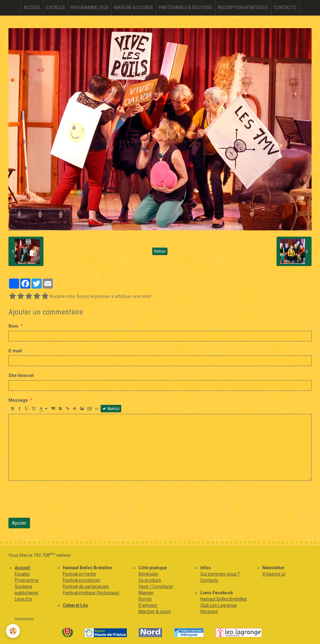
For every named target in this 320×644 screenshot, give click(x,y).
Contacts (209, 580)
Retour (160, 251)
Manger (146, 593)
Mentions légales (24, 618)
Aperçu (111, 409)
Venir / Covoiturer (156, 586)
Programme (27, 580)
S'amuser (148, 605)
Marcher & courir (155, 611)
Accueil (22, 568)
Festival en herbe (80, 574)
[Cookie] (13, 631)
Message (18, 400)
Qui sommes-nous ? (220, 574)
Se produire (150, 580)
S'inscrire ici (274, 574)
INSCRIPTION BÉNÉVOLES (243, 8)
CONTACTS (285, 8)
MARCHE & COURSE (134, 8)
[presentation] (56, 499)
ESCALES (56, 8)
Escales (22, 574)
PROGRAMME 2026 (90, 8)
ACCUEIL (32, 8)
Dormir (145, 599)
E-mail (15, 351)
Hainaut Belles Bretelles (224, 599)
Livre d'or (24, 599)
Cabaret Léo (75, 605)
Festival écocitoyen (82, 580)
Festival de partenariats (86, 586)
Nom (13, 326)
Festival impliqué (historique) (91, 593)
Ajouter (19, 523)
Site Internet (21, 375)
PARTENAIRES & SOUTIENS (186, 8)
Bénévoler (148, 574)
